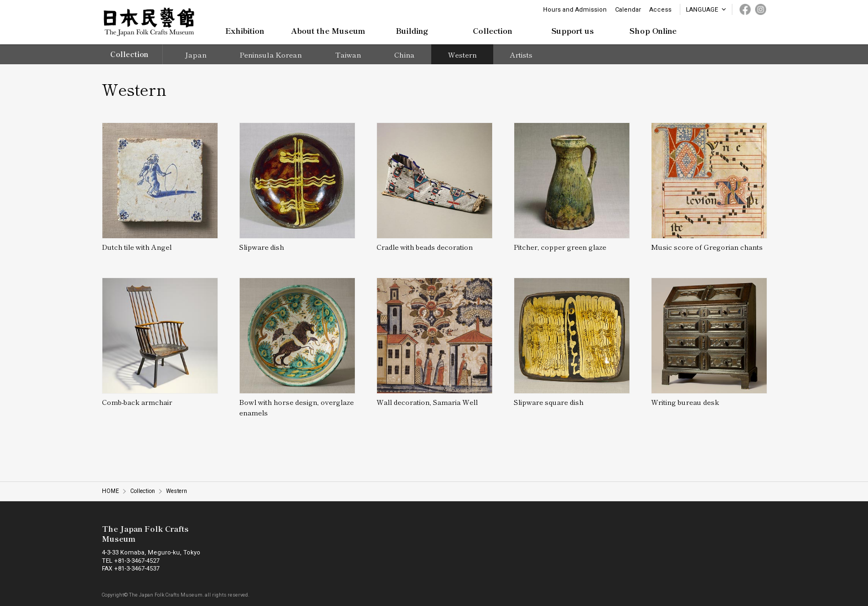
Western (462, 55)
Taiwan (348, 55)
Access (660, 10)
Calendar (628, 10)
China (404, 55)
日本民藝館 (149, 22)
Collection (129, 54)
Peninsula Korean (271, 55)
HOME (110, 491)
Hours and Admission (575, 10)
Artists (521, 55)
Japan (196, 55)
